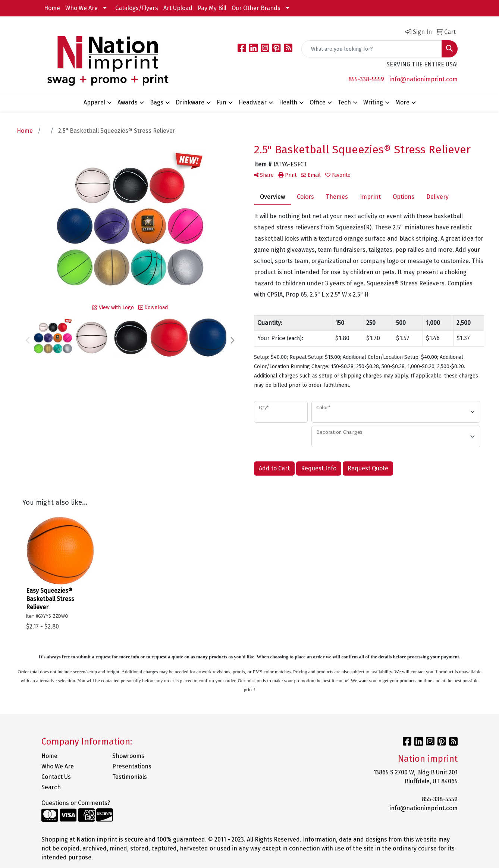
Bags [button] (157, 102)
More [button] (402, 102)
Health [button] (288, 102)
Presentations (132, 766)
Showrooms (128, 756)
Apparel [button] (94, 102)
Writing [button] (373, 102)
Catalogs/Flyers (137, 8)
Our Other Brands (256, 8)
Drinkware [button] (190, 102)
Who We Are (81, 8)
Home (52, 8)
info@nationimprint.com (423, 79)
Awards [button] (128, 102)
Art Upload (178, 8)
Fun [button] (222, 102)
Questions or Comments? (76, 803)
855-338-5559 (366, 79)
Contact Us (56, 777)
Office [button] (318, 102)
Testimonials (130, 777)
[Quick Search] (372, 49)
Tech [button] (344, 102)
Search (51, 787)
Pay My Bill (212, 8)
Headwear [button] (253, 102)
